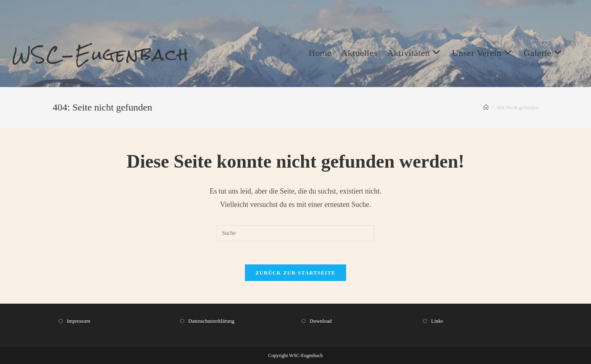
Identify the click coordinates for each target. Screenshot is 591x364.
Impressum (79, 321)
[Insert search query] (295, 234)
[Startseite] (486, 109)
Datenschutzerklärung (211, 321)
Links (437, 321)
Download (321, 321)
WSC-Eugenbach (104, 55)
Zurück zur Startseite (295, 275)
